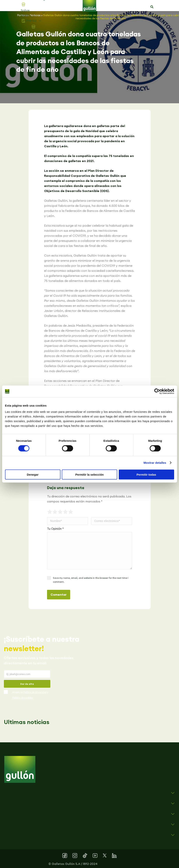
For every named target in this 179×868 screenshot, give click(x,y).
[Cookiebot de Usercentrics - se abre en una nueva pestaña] (157, 391)
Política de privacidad (35, 692)
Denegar (33, 474)
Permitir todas (146, 474)
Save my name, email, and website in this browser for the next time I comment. (91, 580)
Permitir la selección (90, 474)
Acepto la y (30, 695)
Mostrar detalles (155, 463)
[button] (152, 7)
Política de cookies (23, 698)
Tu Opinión (55, 529)
